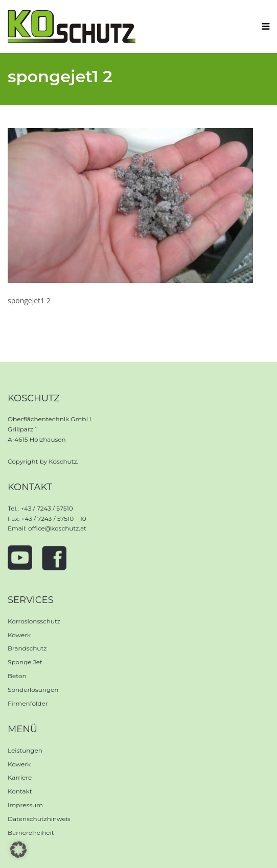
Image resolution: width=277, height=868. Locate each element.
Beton (17, 676)
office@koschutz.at (57, 528)
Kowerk (19, 635)
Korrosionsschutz (34, 621)
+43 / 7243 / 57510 (47, 508)
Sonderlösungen (33, 690)
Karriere (20, 777)
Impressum (25, 805)
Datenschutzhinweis (39, 819)
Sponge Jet (25, 662)
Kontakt (20, 791)
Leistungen (25, 750)
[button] (18, 850)
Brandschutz (27, 648)
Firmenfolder (28, 703)
